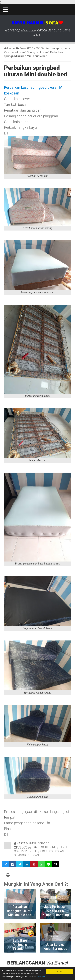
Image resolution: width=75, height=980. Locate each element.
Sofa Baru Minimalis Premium (20, 945)
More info (41, 977)
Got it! (59, 971)
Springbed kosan (26, 855)
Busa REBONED (47, 847)
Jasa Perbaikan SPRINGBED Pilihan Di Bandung (55, 911)
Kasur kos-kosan (52, 851)
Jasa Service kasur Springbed (55, 947)
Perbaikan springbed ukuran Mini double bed (36, 71)
